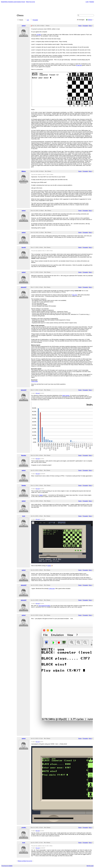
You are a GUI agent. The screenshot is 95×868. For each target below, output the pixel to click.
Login (87, 2)
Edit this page (90, 866)
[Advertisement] (48, 8)
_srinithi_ (24, 827)
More (90, 26)
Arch (24, 516)
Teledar (24, 485)
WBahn (24, 171)
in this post (52, 589)
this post (75, 295)
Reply (80, 26)
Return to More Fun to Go (25, 861)
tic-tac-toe (79, 65)
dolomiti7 (24, 287)
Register (92, 2)
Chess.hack (34, 381)
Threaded (35, 20)
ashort (24, 26)
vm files (39, 35)
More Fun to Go (31, 2)
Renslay (24, 455)
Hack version (66, 395)
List (28, 20)
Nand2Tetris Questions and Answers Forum (13, 2)
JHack (41, 495)
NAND (49, 566)
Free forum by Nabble (7, 866)
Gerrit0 (24, 247)
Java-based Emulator (44, 606)
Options (90, 20)
